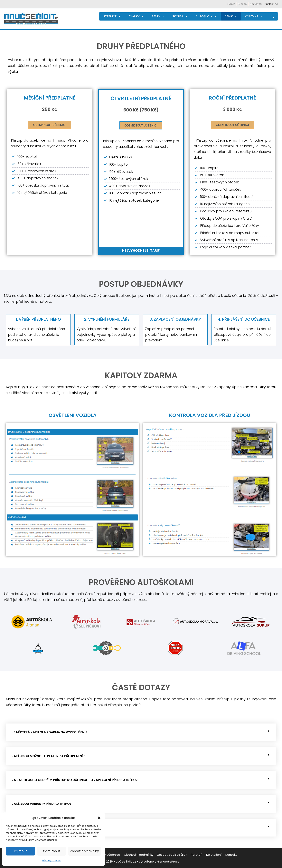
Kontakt (231, 855)
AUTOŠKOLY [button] (208, 16)
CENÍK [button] (233, 16)
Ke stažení (214, 855)
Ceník (231, 4)
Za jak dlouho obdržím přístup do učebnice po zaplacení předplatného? (75, 780)
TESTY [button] (160, 16)
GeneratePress (168, 861)
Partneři (197, 855)
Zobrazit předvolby (85, 851)
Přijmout (20, 851)
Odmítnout (52, 851)
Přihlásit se (271, 4)
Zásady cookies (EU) (172, 855)
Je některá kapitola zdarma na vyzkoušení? (50, 732)
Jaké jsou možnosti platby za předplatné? (48, 756)
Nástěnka (256, 4)
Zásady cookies (52, 860)
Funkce (242, 4)
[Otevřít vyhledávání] (272, 16)
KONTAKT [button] (256, 16)
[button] (99, 818)
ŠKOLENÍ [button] (182, 16)
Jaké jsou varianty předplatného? (42, 804)
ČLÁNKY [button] (138, 16)
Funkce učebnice (108, 855)
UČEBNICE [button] (114, 16)
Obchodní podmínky (139, 855)
